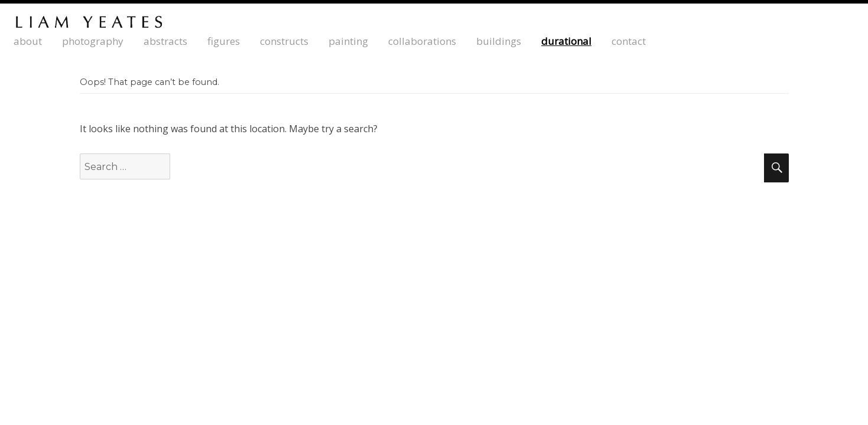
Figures (224, 41)
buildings (499, 41)
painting (348, 41)
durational (566, 41)
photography (93, 41)
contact (629, 41)
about (28, 41)
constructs (284, 41)
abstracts (165, 41)
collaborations (422, 41)
